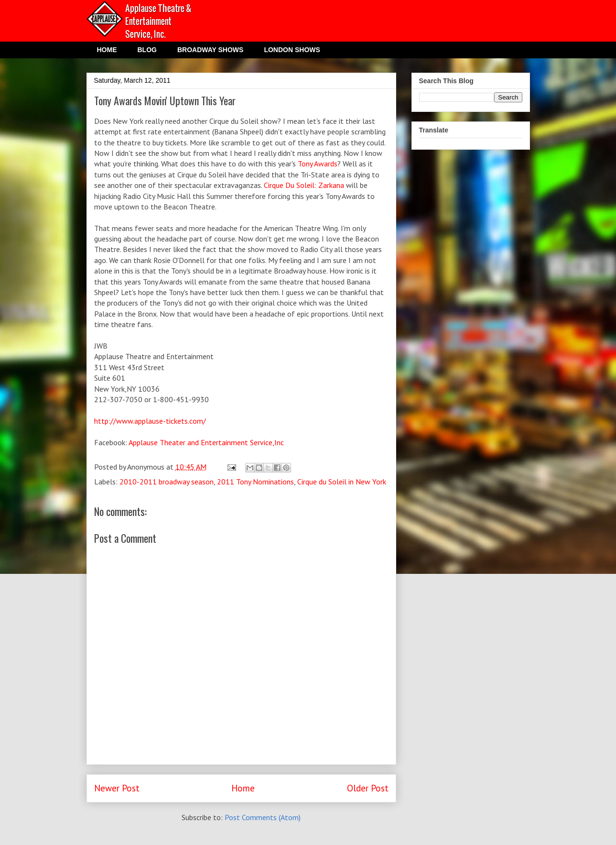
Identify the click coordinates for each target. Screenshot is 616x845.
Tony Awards (318, 164)
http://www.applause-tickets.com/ (150, 421)
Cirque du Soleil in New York (342, 482)
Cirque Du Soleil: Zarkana (304, 185)
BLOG (147, 50)
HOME (107, 50)
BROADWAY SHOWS (210, 50)
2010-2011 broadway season (167, 482)
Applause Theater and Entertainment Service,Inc (206, 442)
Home (243, 788)
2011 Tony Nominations (255, 482)
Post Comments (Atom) (263, 817)
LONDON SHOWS (292, 50)
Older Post (368, 788)
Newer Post (117, 788)
